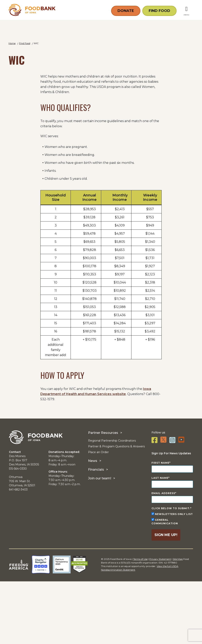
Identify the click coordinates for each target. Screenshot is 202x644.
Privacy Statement (160, 622)
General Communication (165, 584)
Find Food (159, 10)
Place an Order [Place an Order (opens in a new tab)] (98, 515)
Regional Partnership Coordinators (112, 503)
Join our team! (100, 541)
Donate (126, 10)
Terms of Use (140, 622)
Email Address (163, 556)
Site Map (178, 622)
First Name (160, 525)
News (93, 523)
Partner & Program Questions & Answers (116, 509)
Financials (96, 532)
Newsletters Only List (172, 577)
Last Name (160, 541)
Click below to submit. (171, 571)
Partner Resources (103, 495)
